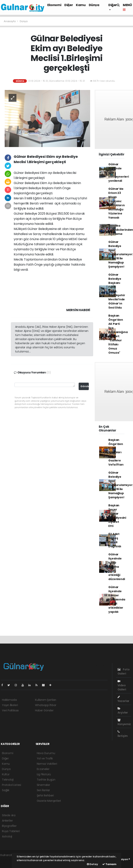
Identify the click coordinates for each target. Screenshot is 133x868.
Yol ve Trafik (45, 758)
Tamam (109, 864)
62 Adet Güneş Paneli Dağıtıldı (115, 540)
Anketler (7, 821)
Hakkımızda (9, 700)
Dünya (94, 5)
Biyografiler (9, 826)
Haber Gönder (44, 710)
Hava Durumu (46, 753)
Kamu (81, 5)
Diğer (69, 5)
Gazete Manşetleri (49, 801)
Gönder (85, 386)
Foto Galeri (124, 671)
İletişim (123, 734)
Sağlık (6, 790)
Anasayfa (10, 21)
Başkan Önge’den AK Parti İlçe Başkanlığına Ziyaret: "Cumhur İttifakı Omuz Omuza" (118, 334)
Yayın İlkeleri (10, 705)
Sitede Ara (9, 815)
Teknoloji (8, 780)
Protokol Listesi (12, 785)
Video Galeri (122, 686)
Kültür (6, 774)
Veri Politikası (10, 710)
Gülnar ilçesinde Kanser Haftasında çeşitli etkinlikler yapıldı (117, 599)
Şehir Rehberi (45, 795)
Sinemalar (43, 785)
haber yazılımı (9, 859)
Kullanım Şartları (46, 700)
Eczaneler (43, 769)
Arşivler (123, 711)
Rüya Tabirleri (11, 831)
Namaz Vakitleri (47, 764)
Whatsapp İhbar (46, 705)
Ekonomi (54, 5)
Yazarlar (123, 699)
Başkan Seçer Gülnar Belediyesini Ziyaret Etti (117, 516)
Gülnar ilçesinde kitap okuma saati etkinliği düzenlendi (117, 567)
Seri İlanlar (43, 790)
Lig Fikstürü (44, 774)
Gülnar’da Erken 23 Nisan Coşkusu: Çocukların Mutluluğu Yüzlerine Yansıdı (116, 203)
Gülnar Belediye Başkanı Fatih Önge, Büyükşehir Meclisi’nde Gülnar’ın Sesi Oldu (117, 291)
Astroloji (7, 836)
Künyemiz (124, 722)
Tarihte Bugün (46, 780)
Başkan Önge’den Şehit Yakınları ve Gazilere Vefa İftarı (116, 452)
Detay (92, 864)
